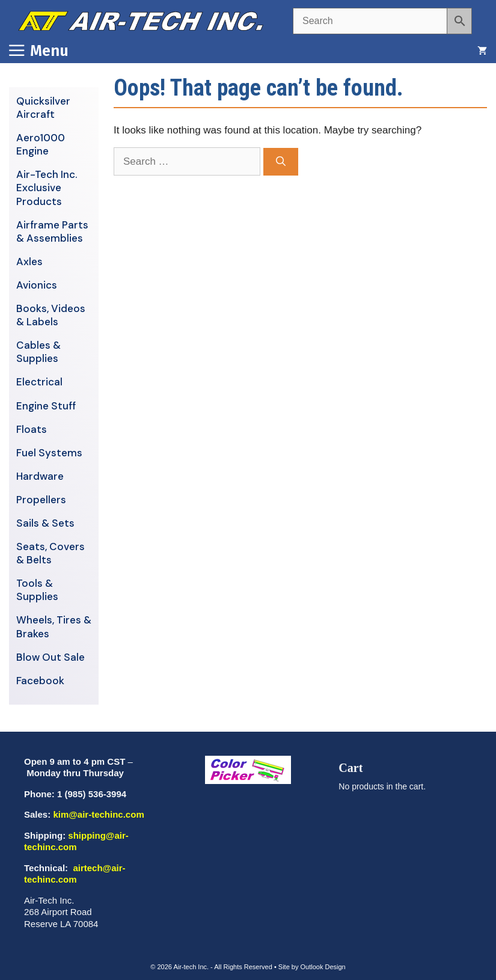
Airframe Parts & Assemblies (52, 231)
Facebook (40, 681)
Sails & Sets (45, 523)
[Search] (281, 162)
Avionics (37, 285)
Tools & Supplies (37, 590)
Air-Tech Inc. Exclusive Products (47, 188)
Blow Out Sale (51, 657)
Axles (29, 262)
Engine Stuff (46, 406)
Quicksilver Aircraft (43, 108)
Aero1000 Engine (41, 144)
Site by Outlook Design (312, 967)
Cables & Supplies (38, 352)
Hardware (40, 476)
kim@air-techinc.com (98, 814)
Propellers (41, 500)
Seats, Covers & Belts (51, 553)
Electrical (39, 382)
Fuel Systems (49, 453)
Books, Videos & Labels (51, 315)
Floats (32, 429)
